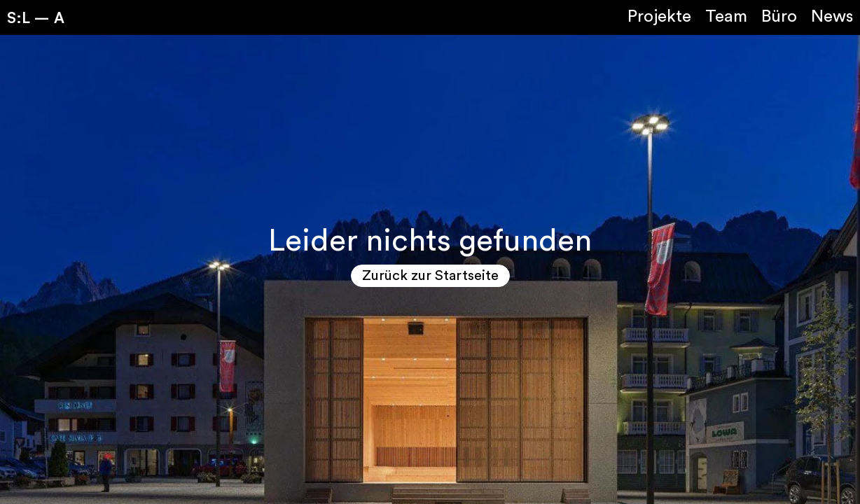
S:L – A (36, 17)
